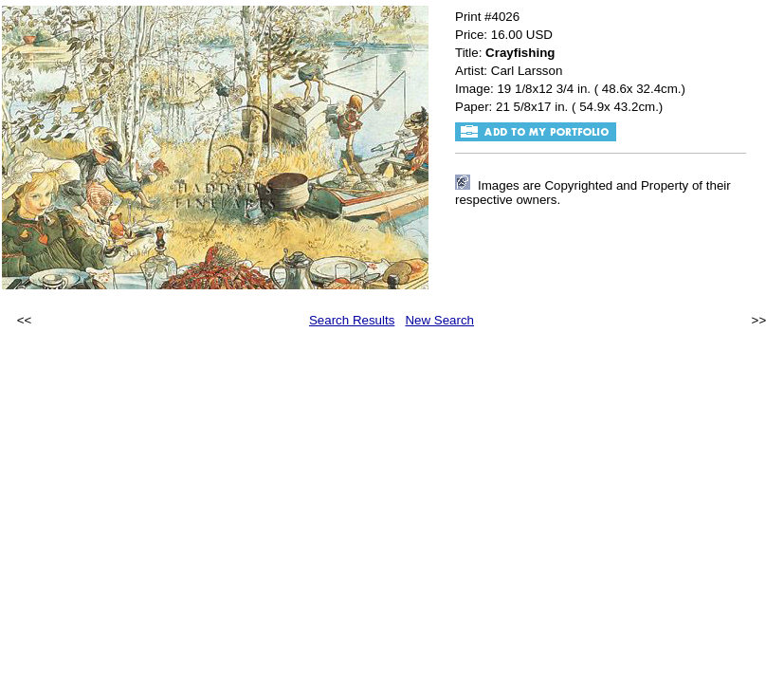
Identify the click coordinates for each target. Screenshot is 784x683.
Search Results (352, 320)
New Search (439, 320)
